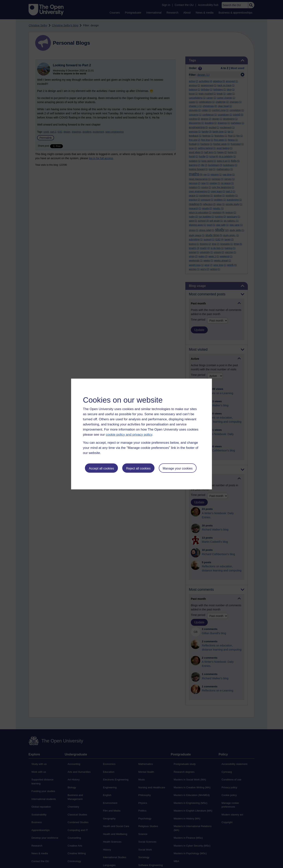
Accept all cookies (101, 468)
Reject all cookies (138, 468)
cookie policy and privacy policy (129, 435)
